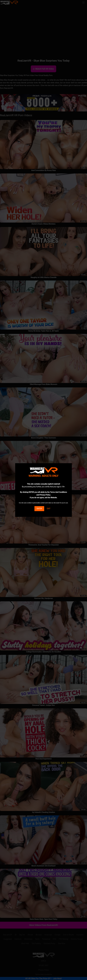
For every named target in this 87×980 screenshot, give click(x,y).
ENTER (39, 509)
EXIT (49, 509)
